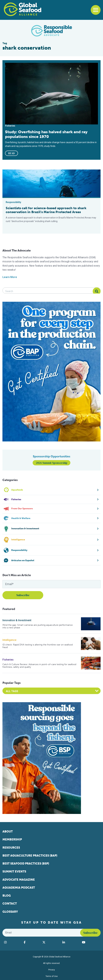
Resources (11, 848)
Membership (12, 839)
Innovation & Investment (17, 620)
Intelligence (9, 640)
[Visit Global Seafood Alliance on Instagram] (12, 942)
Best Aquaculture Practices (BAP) (30, 856)
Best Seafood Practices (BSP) (26, 864)
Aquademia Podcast (19, 888)
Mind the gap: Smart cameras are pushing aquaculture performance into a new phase (38, 626)
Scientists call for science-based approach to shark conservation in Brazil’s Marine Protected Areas (46, 210)
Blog (7, 896)
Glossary (10, 912)
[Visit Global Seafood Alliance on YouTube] (90, 942)
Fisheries (8, 660)
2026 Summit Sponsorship (52, 463)
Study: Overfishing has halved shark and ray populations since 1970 (46, 134)
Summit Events (14, 872)
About (8, 831)
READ (12, 153)
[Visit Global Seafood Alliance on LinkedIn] (71, 942)
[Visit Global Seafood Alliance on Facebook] (31, 942)
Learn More (10, 277)
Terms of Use (52, 976)
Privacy (52, 970)
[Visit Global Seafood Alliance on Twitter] (51, 942)
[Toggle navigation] (96, 10)
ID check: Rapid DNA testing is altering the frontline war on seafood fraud (38, 646)
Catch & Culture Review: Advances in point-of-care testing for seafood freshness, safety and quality (39, 666)
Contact (10, 904)
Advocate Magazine (19, 880)
